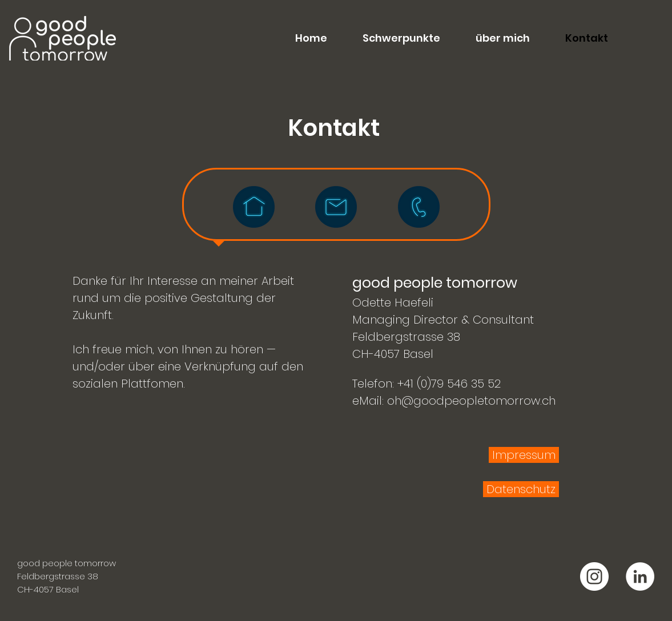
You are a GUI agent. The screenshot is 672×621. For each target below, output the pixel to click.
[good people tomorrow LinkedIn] (640, 576)
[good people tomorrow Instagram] (594, 576)
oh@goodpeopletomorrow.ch (471, 401)
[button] (392, 38)
